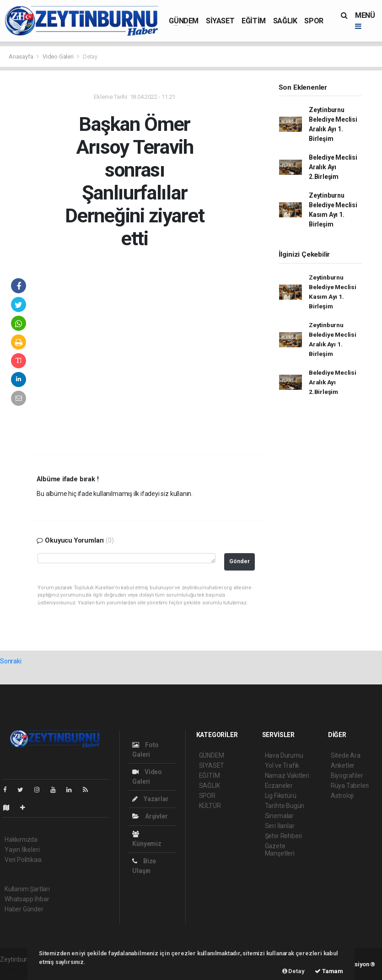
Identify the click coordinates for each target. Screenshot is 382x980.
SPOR (314, 21)
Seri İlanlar (280, 826)
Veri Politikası (23, 860)
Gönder (239, 561)
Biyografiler (347, 775)
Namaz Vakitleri (287, 775)
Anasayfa (22, 57)
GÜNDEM (184, 21)
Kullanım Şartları (27, 889)
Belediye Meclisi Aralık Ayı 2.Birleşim (333, 167)
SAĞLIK (285, 21)
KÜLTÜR (210, 806)
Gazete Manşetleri (280, 850)
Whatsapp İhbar (27, 899)
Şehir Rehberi (284, 836)
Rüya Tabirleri (350, 786)
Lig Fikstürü (281, 796)
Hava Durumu (284, 755)
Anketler (343, 765)
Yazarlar (150, 799)
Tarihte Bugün (285, 806)
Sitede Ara (346, 755)
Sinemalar (279, 816)
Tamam (329, 971)
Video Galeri (59, 57)
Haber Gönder (24, 909)
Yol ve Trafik (282, 765)
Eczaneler (279, 786)
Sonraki (11, 661)
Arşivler (150, 816)
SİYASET (220, 21)
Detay (90, 57)
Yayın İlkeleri (22, 850)
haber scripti (17, 969)
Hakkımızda (21, 840)
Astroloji (342, 796)
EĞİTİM (254, 21)
